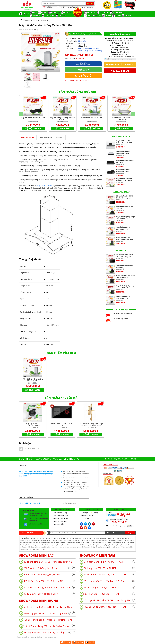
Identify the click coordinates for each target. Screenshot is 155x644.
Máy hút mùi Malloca (45, 186)
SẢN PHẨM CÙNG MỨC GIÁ (77, 92)
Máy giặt (128, 15)
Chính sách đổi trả (59, 524)
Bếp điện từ (55, 12)
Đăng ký (130, 533)
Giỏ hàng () (49, 7)
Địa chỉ (90, 642)
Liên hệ (95, 513)
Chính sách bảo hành (60, 521)
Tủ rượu (108, 15)
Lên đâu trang (130, 459)
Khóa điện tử (104, 12)
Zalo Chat (78, 642)
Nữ (115, 533)
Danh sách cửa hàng (119, 64)
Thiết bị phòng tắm (94, 15)
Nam (110, 533)
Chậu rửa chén (50, 15)
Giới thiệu (90, 7)
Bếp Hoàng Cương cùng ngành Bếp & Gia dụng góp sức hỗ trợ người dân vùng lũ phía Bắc (76, 474)
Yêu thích (61, 7)
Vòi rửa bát (37, 15)
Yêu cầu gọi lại (120, 71)
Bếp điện (44, 12)
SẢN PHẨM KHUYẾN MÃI (62, 398)
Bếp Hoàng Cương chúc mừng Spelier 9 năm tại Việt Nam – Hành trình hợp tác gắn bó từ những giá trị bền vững (76, 489)
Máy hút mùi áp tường (42, 20)
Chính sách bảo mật (88, 515)
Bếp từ (35, 12)
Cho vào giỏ (83, 76)
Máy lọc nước (118, 12)
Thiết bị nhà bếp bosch (70, 503)
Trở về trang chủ (114, 459)
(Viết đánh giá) (29, 30)
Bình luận (60, 137)
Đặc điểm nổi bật (28, 137)
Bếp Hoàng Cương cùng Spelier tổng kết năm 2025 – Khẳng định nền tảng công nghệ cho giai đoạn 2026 (37, 474)
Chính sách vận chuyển (61, 518)
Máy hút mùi (68, 12)
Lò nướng (62, 15)
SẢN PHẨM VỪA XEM (62, 353)
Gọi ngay (66, 642)
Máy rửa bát (92, 12)
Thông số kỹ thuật (45, 137)
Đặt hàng (35, 128)
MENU (26, 14)
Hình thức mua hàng (60, 513)
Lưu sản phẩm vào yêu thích (77, 80)
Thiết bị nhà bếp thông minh (30, 503)
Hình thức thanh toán (61, 515)
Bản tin (83, 7)
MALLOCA (82, 41)
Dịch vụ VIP (85, 518)
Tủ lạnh (118, 15)
